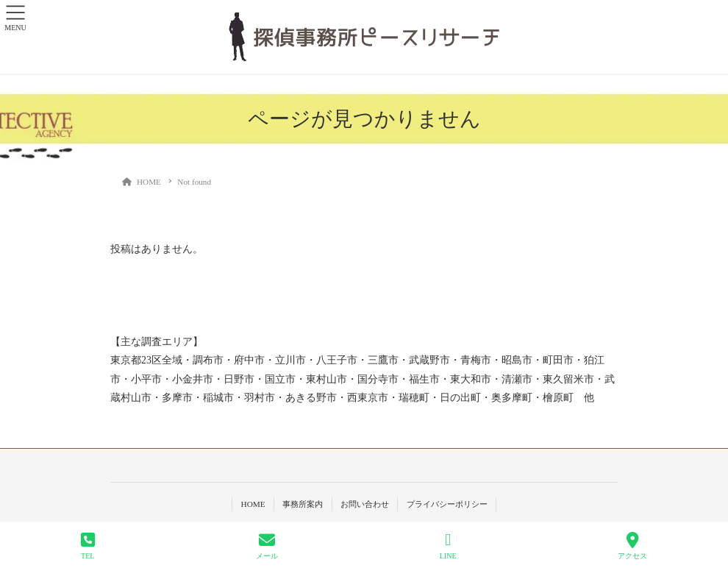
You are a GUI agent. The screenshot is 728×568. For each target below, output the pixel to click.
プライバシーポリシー (447, 504)
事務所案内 (303, 504)
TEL (88, 546)
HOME (253, 504)
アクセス (632, 546)
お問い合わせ (365, 504)
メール (267, 546)
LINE (448, 546)
